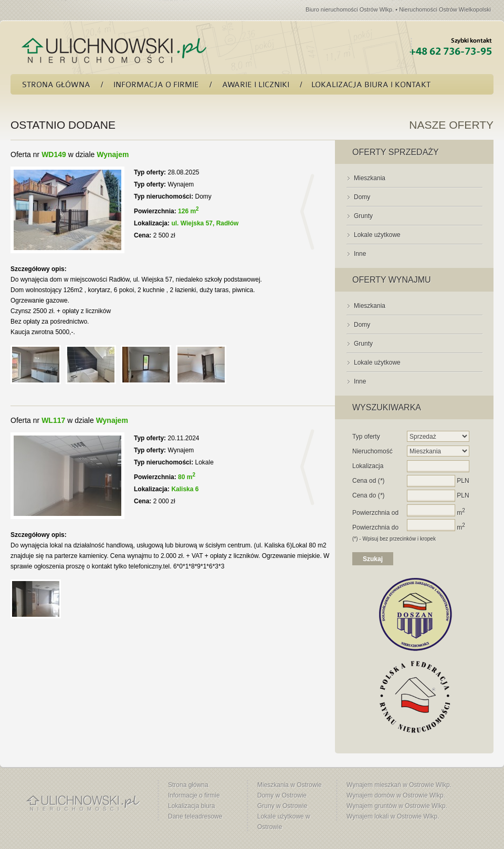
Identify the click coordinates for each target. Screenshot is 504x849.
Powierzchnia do (375, 527)
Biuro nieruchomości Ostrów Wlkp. (350, 9)
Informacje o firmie (194, 795)
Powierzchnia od (375, 513)
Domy (362, 197)
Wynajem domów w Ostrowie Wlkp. (396, 795)
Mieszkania (370, 178)
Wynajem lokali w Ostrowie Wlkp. (393, 816)
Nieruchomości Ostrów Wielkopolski (445, 9)
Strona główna (188, 785)
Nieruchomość (372, 451)
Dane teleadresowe (195, 816)
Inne (360, 254)
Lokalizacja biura (191, 806)
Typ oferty (366, 437)
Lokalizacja (368, 466)
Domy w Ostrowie (282, 795)
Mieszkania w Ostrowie (290, 785)
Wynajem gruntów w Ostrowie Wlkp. (397, 806)
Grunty (363, 216)
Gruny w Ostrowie (282, 806)
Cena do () (368, 495)
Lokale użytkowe (377, 235)
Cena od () (368, 481)
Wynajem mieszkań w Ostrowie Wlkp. (399, 785)
